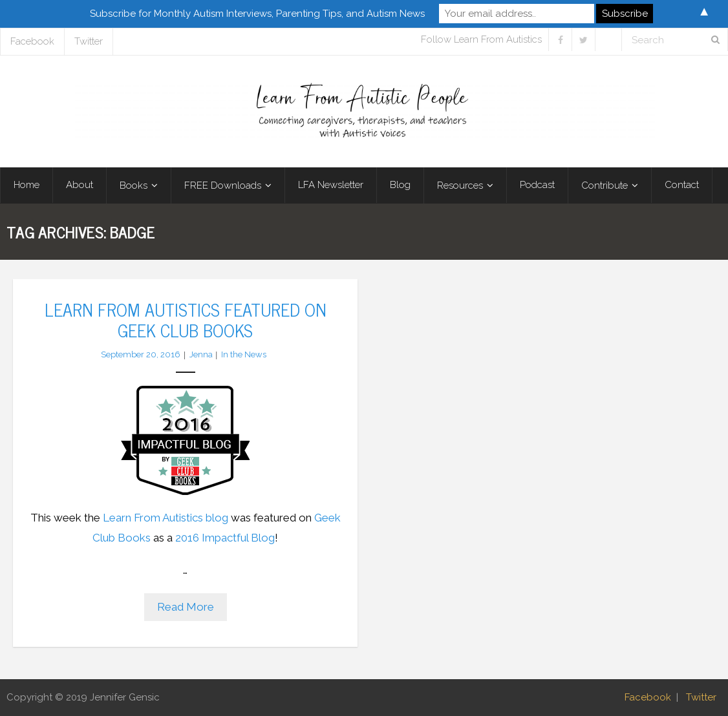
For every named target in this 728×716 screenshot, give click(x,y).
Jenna (201, 354)
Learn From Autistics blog (166, 518)
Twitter (89, 41)
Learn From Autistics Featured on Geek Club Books (186, 319)
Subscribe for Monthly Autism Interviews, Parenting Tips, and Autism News (257, 14)
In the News (244, 354)
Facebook (32, 41)
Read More (186, 607)
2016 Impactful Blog (225, 538)
